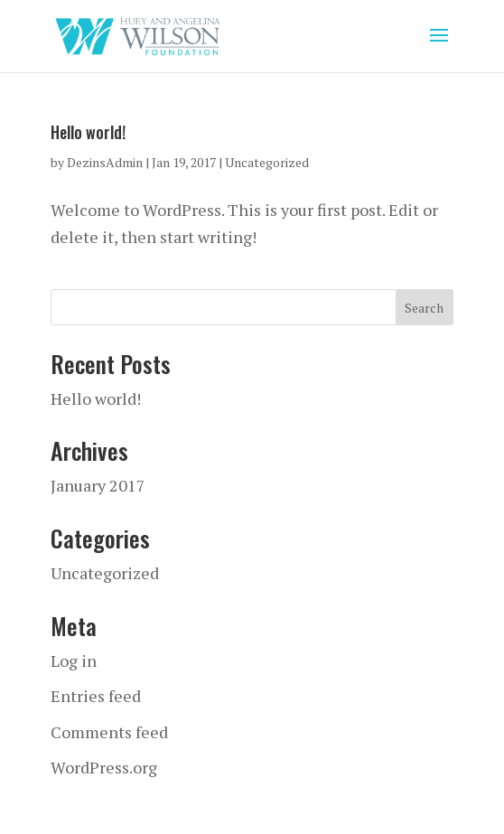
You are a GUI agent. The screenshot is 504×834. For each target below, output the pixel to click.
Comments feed (109, 732)
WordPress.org (104, 767)
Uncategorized (267, 162)
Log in (74, 661)
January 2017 (98, 485)
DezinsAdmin (105, 162)
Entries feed (96, 696)
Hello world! (88, 132)
